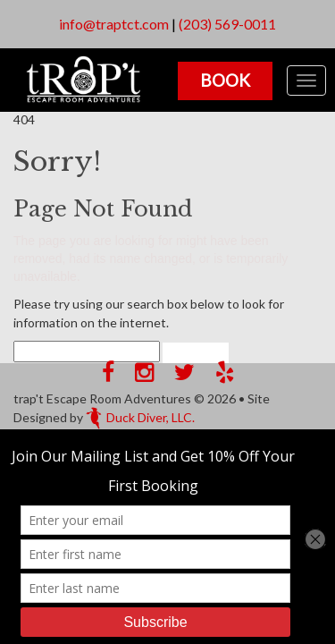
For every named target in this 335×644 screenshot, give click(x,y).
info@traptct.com (114, 24)
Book (225, 80)
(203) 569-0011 (227, 24)
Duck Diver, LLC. (140, 417)
